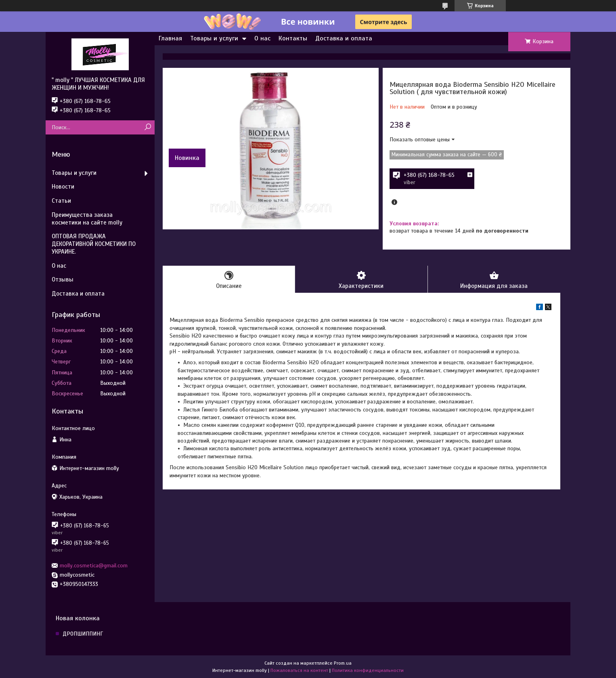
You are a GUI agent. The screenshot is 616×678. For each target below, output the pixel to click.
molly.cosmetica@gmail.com (94, 566)
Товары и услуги (214, 38)
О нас (262, 38)
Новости (63, 187)
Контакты (293, 38)
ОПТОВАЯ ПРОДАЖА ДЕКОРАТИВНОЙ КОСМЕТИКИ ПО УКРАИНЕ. (94, 244)
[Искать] (148, 127)
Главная (170, 38)
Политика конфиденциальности (368, 670)
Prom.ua (343, 663)
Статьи (61, 201)
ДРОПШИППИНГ (83, 634)
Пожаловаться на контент (299, 670)
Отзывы (63, 279)
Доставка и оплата (344, 38)
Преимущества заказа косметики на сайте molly (87, 219)
